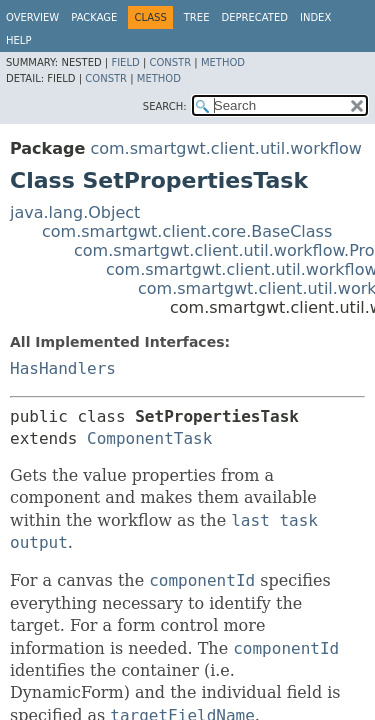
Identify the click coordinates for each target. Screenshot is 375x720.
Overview (32, 17)
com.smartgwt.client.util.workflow (226, 148)
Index (315, 17)
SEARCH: (165, 106)
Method (223, 62)
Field (125, 62)
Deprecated (254, 17)
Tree (197, 17)
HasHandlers (63, 368)
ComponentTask (149, 438)
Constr (170, 62)
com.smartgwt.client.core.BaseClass (187, 231)
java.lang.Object (75, 212)
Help (18, 40)
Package (94, 17)
